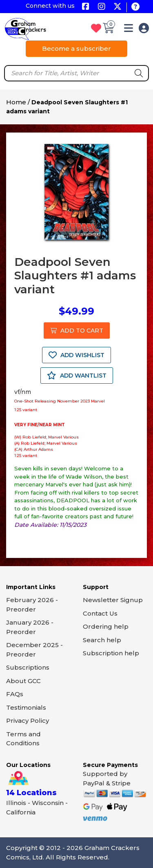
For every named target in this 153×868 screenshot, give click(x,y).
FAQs (15, 694)
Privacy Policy (28, 721)
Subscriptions (28, 667)
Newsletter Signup (113, 600)
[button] (129, 30)
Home (16, 102)
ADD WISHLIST (76, 355)
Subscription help (111, 653)
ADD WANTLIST (77, 376)
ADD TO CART (77, 331)
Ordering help (106, 626)
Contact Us (100, 613)
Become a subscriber (76, 48)
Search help (102, 640)
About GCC (23, 681)
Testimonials (26, 707)
